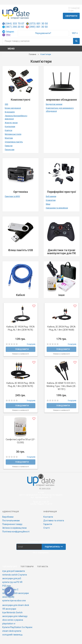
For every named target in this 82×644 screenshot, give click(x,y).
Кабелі (21, 295)
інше (61, 295)
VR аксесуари (9, 609)
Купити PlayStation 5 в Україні (17, 627)
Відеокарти (10, 112)
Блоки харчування (13, 108)
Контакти (48, 517)
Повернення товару (12, 524)
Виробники (8, 517)
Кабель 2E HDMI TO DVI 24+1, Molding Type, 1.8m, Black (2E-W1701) (61, 386)
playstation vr (9, 624)
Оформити (71, 16)
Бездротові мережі (54, 104)
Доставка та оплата (54, 521)
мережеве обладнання (61, 100)
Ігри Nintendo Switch (12, 613)
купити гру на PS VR (12, 582)
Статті (47, 528)
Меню (11, 49)
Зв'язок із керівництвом (14, 528)
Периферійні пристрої (62, 192)
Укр (75, 33)
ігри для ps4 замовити (14, 571)
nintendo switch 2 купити (15, 575)
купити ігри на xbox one (14, 601)
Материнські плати (13, 134)
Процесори (10, 150)
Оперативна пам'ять (14, 142)
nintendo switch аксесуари (16, 593)
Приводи (9, 146)
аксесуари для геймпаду (15, 616)
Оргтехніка (21, 192)
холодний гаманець (13, 635)
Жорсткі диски (11, 123)
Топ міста (43, 567)
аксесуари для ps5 (12, 578)
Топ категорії (10, 567)
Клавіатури (51, 200)
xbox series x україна (13, 620)
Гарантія (48, 524)
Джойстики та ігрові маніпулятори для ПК (62, 252)
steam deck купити (12, 631)
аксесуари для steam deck (16, 605)
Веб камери (51, 196)
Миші (48, 204)
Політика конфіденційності (16, 532)
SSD (6, 104)
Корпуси (8, 130)
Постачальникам (11, 521)
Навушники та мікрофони (57, 208)
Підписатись (54, 547)
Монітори (9, 138)
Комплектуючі (21, 100)
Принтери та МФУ (12, 196)
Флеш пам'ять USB (20, 250)
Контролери (10, 127)
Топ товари (27, 567)
